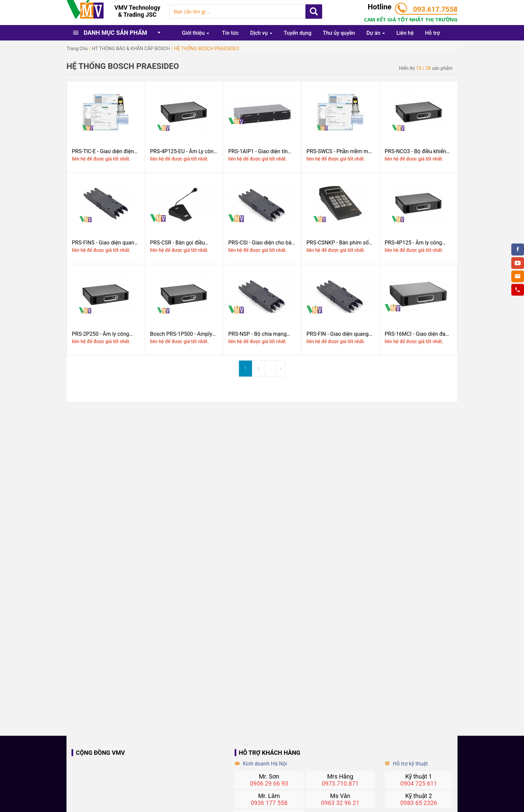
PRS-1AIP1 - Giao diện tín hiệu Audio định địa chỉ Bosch (258, 151)
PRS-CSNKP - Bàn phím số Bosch (338, 243)
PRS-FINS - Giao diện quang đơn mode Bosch (105, 243)
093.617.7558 (435, 9)
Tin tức (230, 33)
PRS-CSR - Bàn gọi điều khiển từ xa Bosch (177, 243)
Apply (314, 12)
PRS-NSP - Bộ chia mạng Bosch (257, 334)
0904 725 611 (419, 783)
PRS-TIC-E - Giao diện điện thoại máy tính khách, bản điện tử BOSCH (103, 151)
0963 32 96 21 (340, 803)
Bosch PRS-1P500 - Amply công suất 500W (181, 334)
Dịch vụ (261, 33)
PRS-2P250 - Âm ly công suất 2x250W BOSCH (100, 334)
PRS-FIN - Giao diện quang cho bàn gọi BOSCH (338, 334)
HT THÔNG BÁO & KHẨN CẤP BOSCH (131, 48)
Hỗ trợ (432, 33)
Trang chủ (77, 48)
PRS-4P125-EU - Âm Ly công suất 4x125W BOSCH (183, 151)
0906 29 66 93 (269, 783)
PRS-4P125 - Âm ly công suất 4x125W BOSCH (413, 243)
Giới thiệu (195, 33)
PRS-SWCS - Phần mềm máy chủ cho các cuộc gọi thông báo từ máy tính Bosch (340, 151)
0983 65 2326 (419, 803)
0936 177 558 (269, 803)
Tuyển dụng (298, 33)
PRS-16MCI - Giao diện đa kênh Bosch (415, 334)
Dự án (376, 33)
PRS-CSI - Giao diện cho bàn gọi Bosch (261, 243)
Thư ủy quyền (339, 33)
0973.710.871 (340, 783)
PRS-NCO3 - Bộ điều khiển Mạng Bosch (415, 151)
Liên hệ (405, 33)
